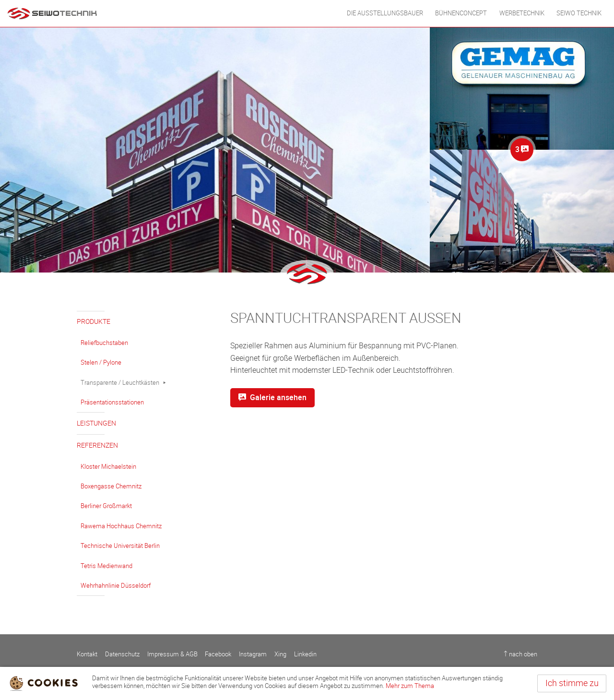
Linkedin (305, 654)
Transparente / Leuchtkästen (120, 383)
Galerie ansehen (272, 397)
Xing (280, 654)
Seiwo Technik (579, 13)
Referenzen (97, 445)
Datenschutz (122, 654)
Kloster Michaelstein (108, 467)
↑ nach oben (520, 654)
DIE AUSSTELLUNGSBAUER (385, 13)
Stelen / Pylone (101, 362)
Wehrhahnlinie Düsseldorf (116, 586)
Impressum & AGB (172, 654)
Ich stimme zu (572, 683)
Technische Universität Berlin (120, 546)
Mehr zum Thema (410, 686)
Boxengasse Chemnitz (111, 486)
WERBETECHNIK (522, 13)
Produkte (94, 322)
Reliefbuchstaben (104, 343)
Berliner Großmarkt (106, 506)
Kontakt (87, 654)
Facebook (218, 654)
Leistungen (96, 423)
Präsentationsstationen (112, 402)
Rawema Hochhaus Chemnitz (121, 526)
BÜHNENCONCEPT (461, 13)
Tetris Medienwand (106, 566)
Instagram (253, 654)
